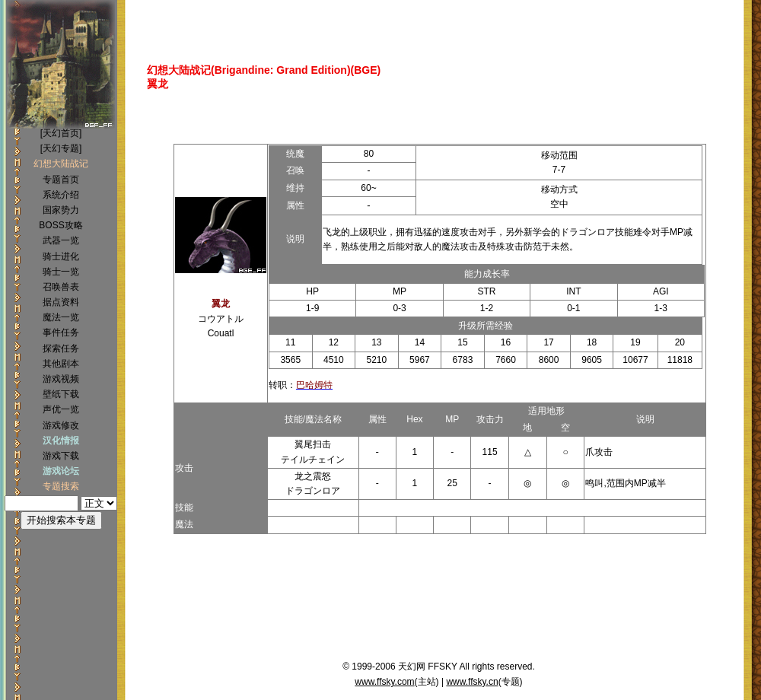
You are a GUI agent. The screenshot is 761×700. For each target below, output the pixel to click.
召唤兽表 (61, 287)
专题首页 (61, 180)
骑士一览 (61, 272)
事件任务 (61, 332)
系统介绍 (61, 195)
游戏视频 (61, 379)
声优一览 (61, 409)
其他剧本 (61, 364)
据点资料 (61, 302)
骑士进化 (61, 256)
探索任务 (61, 348)
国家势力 (61, 210)
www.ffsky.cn (472, 682)
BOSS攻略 (60, 225)
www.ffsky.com (384, 682)
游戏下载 (61, 456)
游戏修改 (61, 425)
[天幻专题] (61, 148)
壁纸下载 (61, 394)
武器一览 (61, 240)
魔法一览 (61, 317)
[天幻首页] (61, 133)
